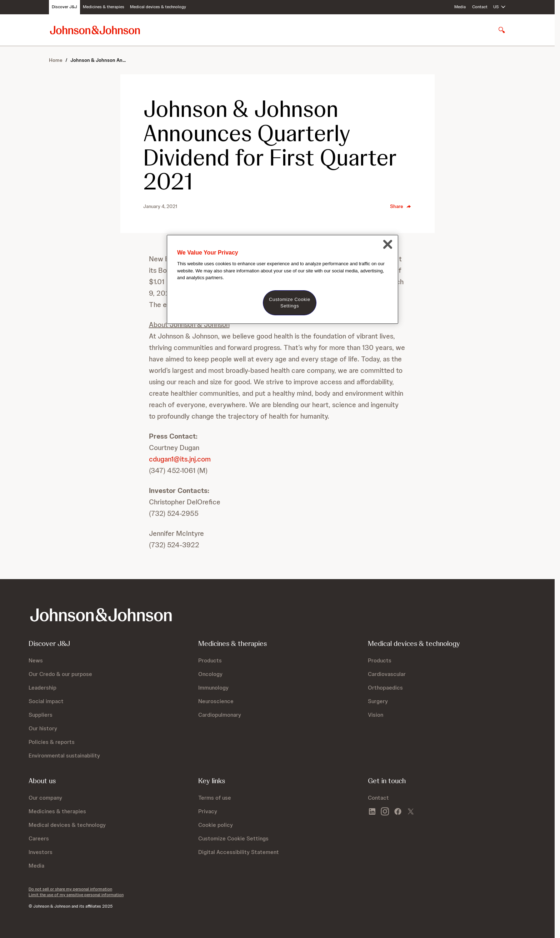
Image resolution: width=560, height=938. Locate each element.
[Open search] (502, 30)
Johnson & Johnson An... (98, 60)
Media (460, 7)
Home (56, 60)
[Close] (387, 244)
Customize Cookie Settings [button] (233, 838)
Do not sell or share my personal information (70, 889)
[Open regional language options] (500, 7)
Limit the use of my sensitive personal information (76, 895)
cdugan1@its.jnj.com (180, 459)
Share (401, 206)
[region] (282, 279)
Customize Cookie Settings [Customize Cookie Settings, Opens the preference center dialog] (290, 303)
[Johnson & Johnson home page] (95, 30)
